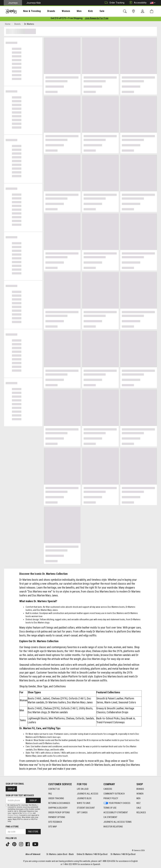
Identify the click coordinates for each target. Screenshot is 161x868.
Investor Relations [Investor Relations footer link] (113, 827)
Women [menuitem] (59, 11)
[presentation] (29, 11)
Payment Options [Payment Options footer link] (57, 817)
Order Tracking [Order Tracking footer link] (56, 798)
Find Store (33, 832)
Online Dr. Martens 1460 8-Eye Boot (92, 854)
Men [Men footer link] (138, 798)
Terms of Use (27, 813)
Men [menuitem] (71, 11)
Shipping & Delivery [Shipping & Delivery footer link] (58, 808)
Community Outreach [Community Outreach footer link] (114, 794)
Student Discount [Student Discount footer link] (86, 808)
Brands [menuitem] (46, 11)
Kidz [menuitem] (81, 11)
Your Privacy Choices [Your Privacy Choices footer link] (117, 803)
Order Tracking (114, 3)
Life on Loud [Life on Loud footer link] (83, 789)
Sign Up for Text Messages (20, 795)
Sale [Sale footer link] (139, 808)
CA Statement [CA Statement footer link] (110, 817)
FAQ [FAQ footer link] (50, 794)
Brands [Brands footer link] (140, 789)
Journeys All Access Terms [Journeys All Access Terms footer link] (118, 822)
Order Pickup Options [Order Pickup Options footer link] (59, 812)
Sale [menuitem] (91, 11)
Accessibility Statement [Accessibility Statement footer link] (116, 812)
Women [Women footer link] (140, 794)
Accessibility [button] (137, 3)
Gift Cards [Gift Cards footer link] (82, 812)
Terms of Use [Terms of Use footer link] (110, 808)
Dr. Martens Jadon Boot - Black (60, 854)
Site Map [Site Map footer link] (53, 827)
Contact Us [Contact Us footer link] (54, 789)
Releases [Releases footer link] (141, 812)
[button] (153, 3)
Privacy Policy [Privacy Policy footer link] (111, 798)
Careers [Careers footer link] (108, 789)
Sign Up (11, 789)
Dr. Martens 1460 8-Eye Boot (123, 854)
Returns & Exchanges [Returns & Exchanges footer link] (59, 803)
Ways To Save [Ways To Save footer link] (84, 803)
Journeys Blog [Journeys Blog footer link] (84, 798)
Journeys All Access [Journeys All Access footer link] (88, 794)
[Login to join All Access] (67, 19)
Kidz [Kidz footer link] (139, 803)
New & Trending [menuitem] (29, 11)
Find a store (12, 827)
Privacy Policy (13, 815)
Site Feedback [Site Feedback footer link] (55, 822)
